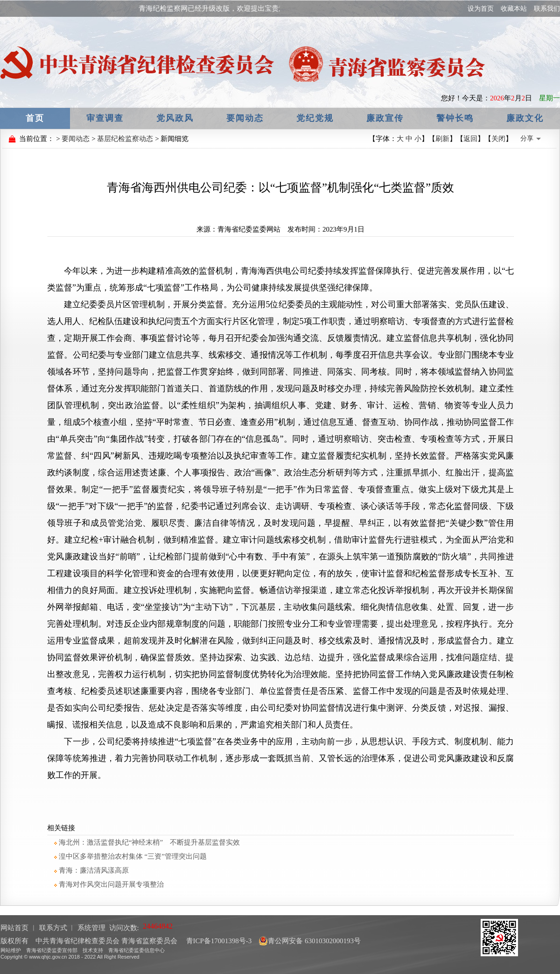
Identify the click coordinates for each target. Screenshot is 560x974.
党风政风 (175, 118)
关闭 (498, 139)
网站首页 (14, 928)
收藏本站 (514, 9)
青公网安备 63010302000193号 (310, 941)
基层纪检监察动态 (125, 139)
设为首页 (481, 9)
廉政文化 (525, 118)
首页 (35, 118)
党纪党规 (315, 118)
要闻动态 (245, 118)
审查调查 (105, 118)
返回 (470, 139)
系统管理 (91, 928)
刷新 (442, 139)
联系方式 (53, 928)
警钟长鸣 (455, 118)
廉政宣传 (385, 118)
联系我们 (547, 9)
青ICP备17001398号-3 (218, 941)
